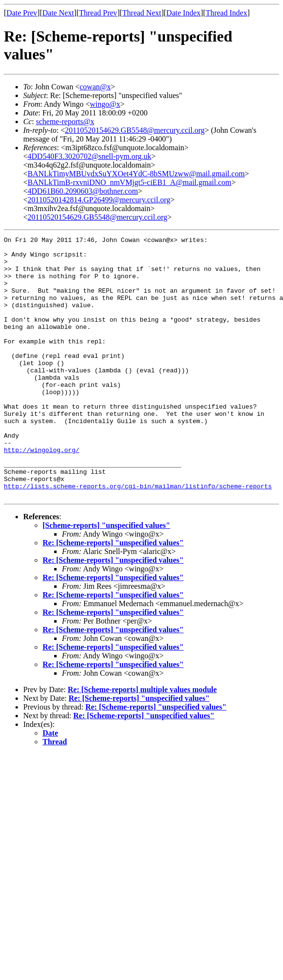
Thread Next (142, 13)
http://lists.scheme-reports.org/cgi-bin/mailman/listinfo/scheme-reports (138, 537)
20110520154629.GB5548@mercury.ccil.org (135, 130)
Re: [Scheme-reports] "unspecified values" (113, 595)
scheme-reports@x (65, 121)
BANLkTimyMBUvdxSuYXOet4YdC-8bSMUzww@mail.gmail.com (136, 174)
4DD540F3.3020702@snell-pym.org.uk (89, 156)
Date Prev (22, 13)
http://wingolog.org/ (42, 493)
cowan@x (95, 87)
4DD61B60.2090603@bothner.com (83, 191)
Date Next (58, 13)
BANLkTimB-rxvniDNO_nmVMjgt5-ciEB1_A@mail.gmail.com (129, 182)
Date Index (184, 13)
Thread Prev (98, 13)
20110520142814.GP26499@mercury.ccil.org (99, 200)
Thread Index (226, 13)
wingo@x (105, 104)
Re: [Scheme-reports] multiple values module (142, 742)
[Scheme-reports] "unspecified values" (106, 577)
